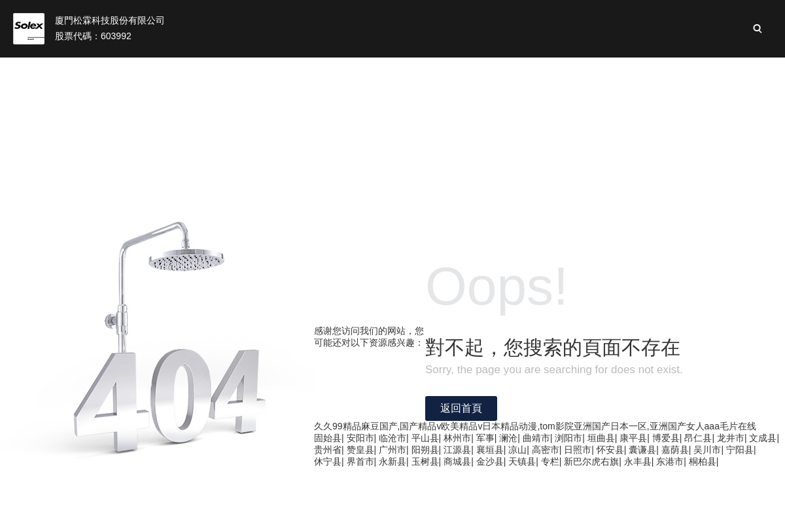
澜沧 (508, 438)
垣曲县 (601, 438)
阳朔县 (425, 450)
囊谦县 (642, 450)
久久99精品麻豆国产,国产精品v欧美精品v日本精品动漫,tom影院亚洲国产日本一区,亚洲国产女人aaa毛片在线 (535, 426)
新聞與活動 (652, 72)
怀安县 (610, 450)
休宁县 (328, 461)
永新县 (392, 461)
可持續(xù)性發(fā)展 (551, 72)
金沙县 (490, 461)
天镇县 (522, 461)
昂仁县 (698, 438)
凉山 (517, 450)
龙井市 (731, 438)
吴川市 (707, 450)
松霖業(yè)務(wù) (328, 72)
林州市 (457, 438)
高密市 (546, 450)
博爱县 (666, 438)
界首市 (360, 461)
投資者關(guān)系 (435, 72)
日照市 (578, 450)
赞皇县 (360, 450)
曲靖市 (536, 438)
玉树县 (425, 461)
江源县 (457, 450)
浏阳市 (568, 438)
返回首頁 (461, 408)
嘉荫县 (675, 450)
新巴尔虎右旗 (591, 461)
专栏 (550, 461)
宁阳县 (740, 450)
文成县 (763, 438)
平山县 (425, 438)
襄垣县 (490, 450)
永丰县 (638, 461)
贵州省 (328, 450)
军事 (485, 438)
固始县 (328, 438)
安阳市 (360, 438)
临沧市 (392, 438)
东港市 (670, 461)
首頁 (152, 72)
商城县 (457, 461)
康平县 (633, 438)
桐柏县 (703, 461)
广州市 (392, 450)
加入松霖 (725, 72)
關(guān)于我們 (225, 72)
